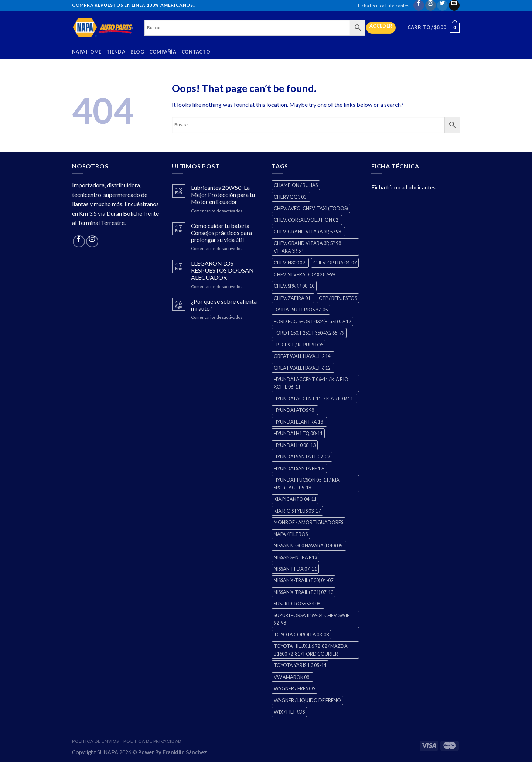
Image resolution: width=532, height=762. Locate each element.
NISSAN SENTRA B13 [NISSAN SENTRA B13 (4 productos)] (295, 557)
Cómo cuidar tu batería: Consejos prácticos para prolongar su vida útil (221, 233)
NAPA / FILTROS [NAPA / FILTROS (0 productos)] (291, 534)
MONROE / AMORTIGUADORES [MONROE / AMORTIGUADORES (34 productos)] (308, 522)
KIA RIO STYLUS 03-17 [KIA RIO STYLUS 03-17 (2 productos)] (297, 511)
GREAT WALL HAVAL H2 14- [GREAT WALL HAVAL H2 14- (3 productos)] (303, 356)
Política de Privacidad (152, 741)
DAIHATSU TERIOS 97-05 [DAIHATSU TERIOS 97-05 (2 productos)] (301, 310)
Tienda (116, 52)
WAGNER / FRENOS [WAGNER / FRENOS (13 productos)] (294, 688)
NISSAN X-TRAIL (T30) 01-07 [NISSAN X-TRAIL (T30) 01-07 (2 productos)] (303, 580)
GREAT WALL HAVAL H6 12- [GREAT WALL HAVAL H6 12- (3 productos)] (303, 368)
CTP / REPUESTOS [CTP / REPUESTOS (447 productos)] (338, 298)
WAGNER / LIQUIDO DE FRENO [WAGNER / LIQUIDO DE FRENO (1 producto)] (307, 700)
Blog (137, 52)
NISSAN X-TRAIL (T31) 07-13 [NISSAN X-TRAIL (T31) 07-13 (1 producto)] (303, 592)
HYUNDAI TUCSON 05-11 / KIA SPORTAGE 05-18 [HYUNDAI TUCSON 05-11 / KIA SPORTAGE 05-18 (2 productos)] (307, 483)
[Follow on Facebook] (419, 5)
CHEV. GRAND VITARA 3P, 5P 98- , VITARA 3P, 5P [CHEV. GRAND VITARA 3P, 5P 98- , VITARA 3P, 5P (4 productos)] (309, 247)
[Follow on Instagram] (431, 5)
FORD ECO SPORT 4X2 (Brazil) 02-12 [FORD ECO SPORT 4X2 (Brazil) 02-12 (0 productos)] (312, 321)
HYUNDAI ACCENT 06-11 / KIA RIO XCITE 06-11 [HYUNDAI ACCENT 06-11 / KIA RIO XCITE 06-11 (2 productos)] (311, 383)
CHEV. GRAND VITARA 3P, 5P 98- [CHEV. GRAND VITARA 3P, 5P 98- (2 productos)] (308, 232)
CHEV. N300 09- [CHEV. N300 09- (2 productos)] (290, 263)
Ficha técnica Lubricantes (384, 6)
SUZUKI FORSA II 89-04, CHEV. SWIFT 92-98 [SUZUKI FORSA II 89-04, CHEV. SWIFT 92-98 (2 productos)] (313, 619)
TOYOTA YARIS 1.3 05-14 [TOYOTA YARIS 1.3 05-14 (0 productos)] (300, 665)
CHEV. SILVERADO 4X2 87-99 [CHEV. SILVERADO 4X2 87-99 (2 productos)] (304, 274)
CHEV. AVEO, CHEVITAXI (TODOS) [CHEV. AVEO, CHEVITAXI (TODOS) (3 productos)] (311, 208)
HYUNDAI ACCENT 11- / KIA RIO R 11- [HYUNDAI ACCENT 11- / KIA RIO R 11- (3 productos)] (314, 399)
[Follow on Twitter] (442, 5)
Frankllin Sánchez (185, 752)
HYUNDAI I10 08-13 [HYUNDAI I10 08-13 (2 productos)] (295, 445)
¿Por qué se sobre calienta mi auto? (224, 305)
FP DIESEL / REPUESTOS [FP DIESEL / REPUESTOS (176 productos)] (299, 345)
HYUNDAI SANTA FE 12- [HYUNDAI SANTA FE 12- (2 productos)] (299, 468)
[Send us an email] (454, 5)
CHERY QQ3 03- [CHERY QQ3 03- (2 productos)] (291, 197)
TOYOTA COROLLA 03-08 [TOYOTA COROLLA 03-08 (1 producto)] (301, 635)
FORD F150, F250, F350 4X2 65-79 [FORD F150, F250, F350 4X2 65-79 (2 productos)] (309, 333)
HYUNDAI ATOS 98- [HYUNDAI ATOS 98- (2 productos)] (295, 410)
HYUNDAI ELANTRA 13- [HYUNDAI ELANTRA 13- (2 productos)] (299, 422)
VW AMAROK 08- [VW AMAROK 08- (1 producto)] (292, 677)
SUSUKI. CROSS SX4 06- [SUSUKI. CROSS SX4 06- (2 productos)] (298, 604)
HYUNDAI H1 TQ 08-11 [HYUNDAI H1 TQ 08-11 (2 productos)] (298, 433)
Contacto (196, 52)
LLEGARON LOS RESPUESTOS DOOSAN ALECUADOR (222, 270)
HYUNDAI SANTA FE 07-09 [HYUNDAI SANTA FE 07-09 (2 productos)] (302, 457)
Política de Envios (96, 741)
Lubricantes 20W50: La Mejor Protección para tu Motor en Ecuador (223, 194)
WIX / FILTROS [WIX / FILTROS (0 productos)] (289, 712)
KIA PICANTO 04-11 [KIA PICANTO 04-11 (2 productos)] (295, 499)
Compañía (163, 52)
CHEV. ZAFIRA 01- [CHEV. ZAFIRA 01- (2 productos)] (293, 298)
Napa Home (87, 52)
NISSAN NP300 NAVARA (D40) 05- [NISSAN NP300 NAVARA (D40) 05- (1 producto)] (309, 546)
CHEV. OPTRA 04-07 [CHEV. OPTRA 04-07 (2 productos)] (335, 263)
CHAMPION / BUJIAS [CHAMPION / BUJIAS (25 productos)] (296, 185)
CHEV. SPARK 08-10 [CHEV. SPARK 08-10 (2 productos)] (294, 286)
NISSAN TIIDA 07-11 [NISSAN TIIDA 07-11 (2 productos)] (295, 569)
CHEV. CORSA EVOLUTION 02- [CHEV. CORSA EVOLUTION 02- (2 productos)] (307, 220)
